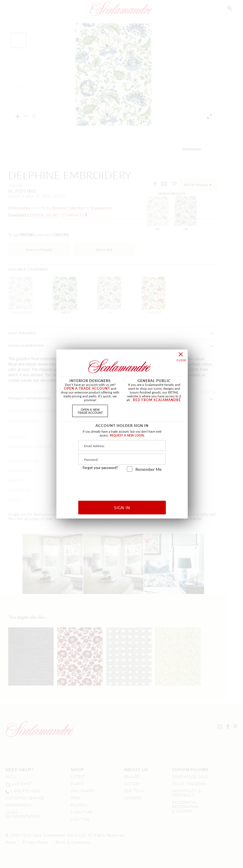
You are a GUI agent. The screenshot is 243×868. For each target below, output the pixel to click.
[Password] (122, 459)
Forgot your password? (100, 468)
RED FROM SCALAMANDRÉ (157, 400)
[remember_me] (130, 469)
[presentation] (122, 484)
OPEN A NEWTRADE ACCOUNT (90, 411)
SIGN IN (122, 508)
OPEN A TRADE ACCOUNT (87, 388)
